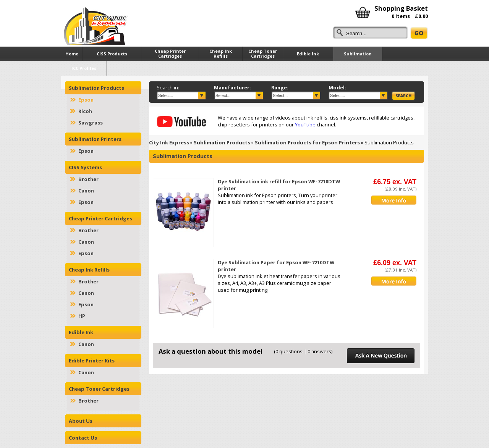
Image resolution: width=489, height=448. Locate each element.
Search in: (168, 87)
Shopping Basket (401, 8)
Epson (86, 100)
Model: (337, 87)
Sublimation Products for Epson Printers (307, 142)
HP (82, 316)
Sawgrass (91, 123)
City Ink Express (169, 142)
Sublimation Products (222, 142)
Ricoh (85, 111)
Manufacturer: (232, 87)
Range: (280, 87)
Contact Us (83, 438)
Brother (88, 179)
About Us (81, 421)
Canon (86, 191)
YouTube (305, 125)
